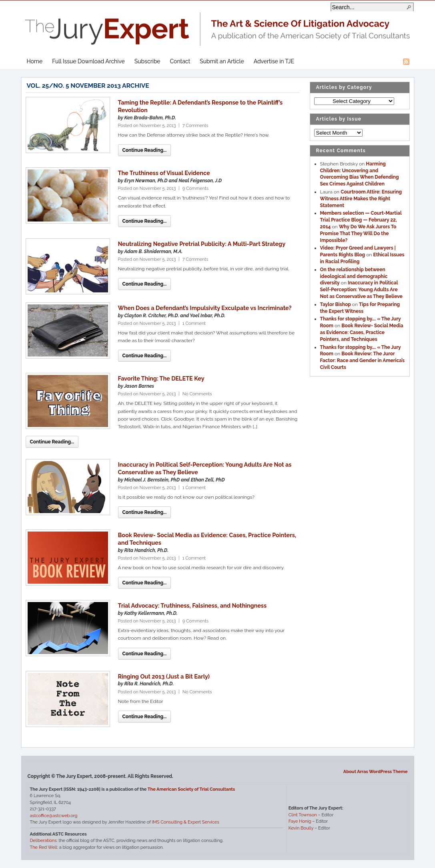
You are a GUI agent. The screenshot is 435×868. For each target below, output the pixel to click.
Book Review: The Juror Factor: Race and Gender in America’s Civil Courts (363, 360)
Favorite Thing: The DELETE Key (161, 378)
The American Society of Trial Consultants (191, 789)
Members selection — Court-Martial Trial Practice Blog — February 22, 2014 (361, 220)
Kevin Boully (301, 828)
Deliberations (43, 841)
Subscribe (147, 61)
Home (35, 61)
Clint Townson (303, 815)
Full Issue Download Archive (88, 61)
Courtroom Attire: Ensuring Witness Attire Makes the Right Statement (361, 199)
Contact (180, 61)
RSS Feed (406, 62)
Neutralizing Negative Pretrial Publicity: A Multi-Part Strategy (202, 244)
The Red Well (44, 847)
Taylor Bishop (336, 304)
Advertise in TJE (274, 61)
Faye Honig (300, 821)
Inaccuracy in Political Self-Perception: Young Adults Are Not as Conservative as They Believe (361, 290)
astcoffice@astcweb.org (54, 816)
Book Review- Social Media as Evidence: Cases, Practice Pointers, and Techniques (362, 332)
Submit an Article (222, 61)
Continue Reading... (145, 150)
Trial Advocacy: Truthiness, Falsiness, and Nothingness (192, 605)
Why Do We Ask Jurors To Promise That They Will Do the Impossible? (358, 234)
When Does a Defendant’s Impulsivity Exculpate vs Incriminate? (205, 308)
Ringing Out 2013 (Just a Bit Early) (164, 676)
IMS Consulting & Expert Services (185, 822)
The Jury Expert (218, 24)
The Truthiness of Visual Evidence (164, 173)
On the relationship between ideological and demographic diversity (354, 276)
